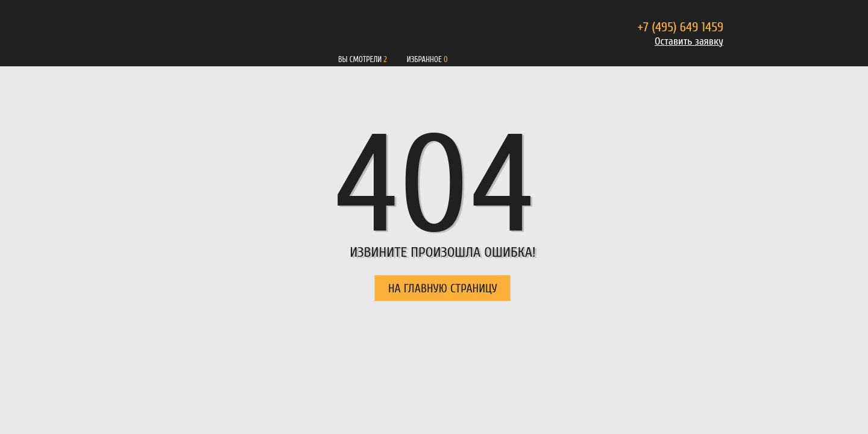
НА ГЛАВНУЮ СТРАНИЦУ (443, 288)
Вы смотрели (360, 59)
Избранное (424, 59)
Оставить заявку (689, 41)
